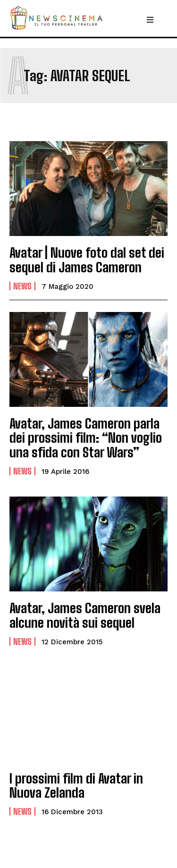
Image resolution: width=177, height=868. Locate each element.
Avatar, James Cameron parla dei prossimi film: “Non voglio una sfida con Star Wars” (86, 438)
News (22, 286)
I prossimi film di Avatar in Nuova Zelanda (76, 786)
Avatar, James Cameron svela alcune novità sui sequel (85, 615)
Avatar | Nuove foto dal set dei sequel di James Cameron (87, 260)
